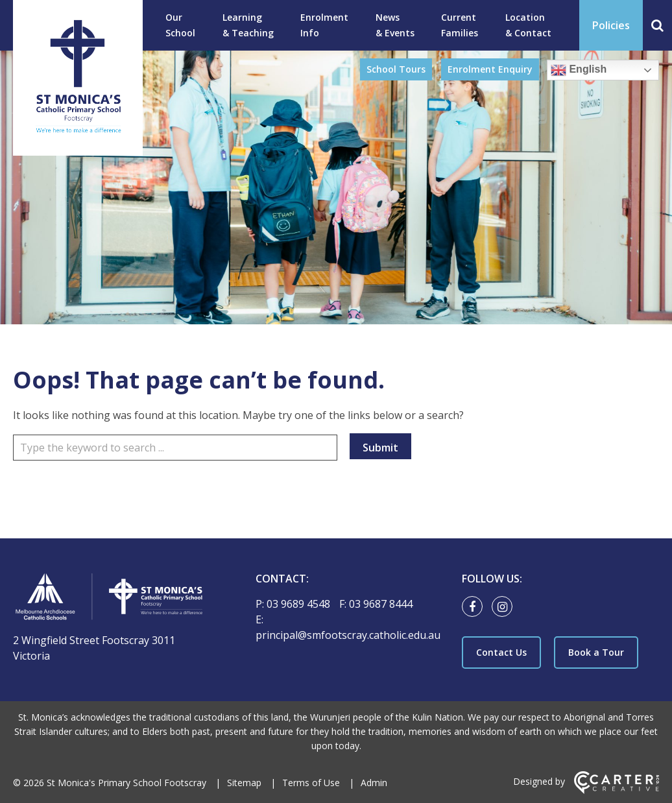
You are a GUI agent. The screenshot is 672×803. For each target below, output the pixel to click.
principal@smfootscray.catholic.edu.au (348, 635)
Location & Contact (528, 25)
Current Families (460, 25)
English (579, 70)
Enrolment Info (324, 25)
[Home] (112, 598)
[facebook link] (475, 607)
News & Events (395, 25)
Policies (611, 25)
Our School (180, 25)
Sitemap (244, 783)
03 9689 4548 (300, 604)
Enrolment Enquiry (490, 69)
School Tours (396, 69)
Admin (374, 783)
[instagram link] (505, 607)
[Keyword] (175, 448)
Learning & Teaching (248, 25)
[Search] (657, 25)
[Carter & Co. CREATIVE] (617, 790)
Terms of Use (311, 783)
